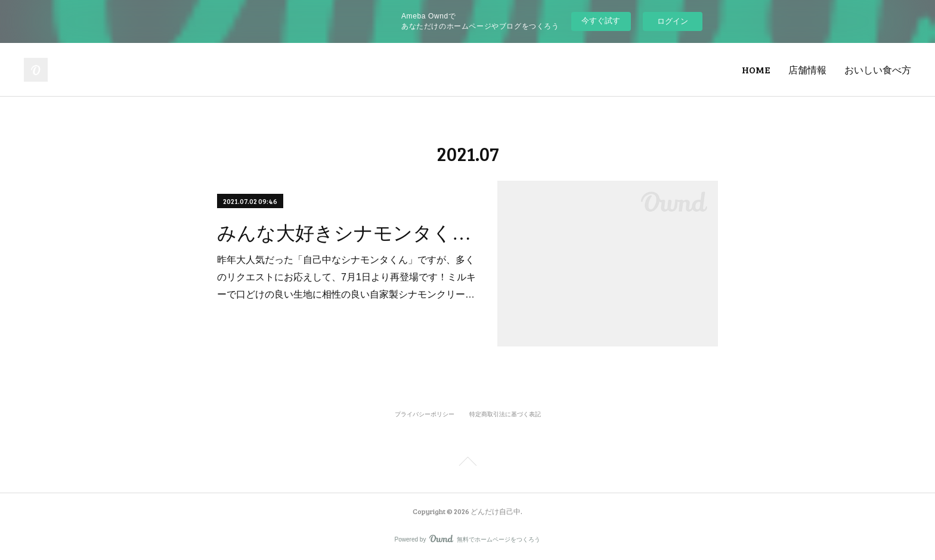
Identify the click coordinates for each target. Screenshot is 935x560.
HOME (756, 69)
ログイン (673, 21)
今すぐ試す (601, 21)
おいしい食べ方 (878, 69)
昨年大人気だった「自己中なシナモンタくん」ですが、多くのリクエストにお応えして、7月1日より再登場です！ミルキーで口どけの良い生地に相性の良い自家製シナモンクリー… (346, 277)
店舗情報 (807, 69)
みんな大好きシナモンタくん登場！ (347, 233)
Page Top (467, 463)
